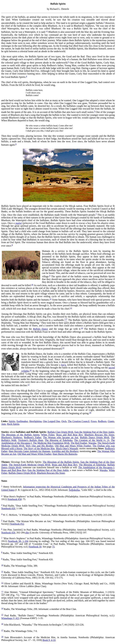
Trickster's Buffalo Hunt (31, 440)
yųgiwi (19, 223)
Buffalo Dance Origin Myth (95, 437)
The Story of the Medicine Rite (39, 448)
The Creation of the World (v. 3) (92, 440)
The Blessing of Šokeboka (59, 440)
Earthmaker (22, 421)
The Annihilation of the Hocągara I (96, 467)
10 (32, 285)
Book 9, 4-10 (49, 640)
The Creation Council (79, 421)
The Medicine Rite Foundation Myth (51, 443)
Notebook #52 (17, 524)
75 (53, 547)
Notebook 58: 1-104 (18, 541)
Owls (64, 421)
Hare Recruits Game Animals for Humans (29, 451)
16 (31, 370)
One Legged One (52, 421)
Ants (4, 424)
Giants (111, 421)
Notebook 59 (35, 547)
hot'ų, (64, 365)
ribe (27, 533)
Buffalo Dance (40, 329)
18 (90, 413)
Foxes (94, 421)
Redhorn (102, 421)
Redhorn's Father (33, 437)
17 (29, 385)
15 (63, 348)
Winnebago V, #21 (10, 618)
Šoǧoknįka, (74, 490)
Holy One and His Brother (40, 446)
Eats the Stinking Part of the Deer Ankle (94, 432)
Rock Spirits (13, 424)
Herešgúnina (35, 421)
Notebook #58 (14, 499)
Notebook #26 (8, 533)
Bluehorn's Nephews (12, 437)
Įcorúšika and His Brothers (65, 451)
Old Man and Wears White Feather (73, 446)
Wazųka (92, 443)
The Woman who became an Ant (61, 437)
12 (71, 308)
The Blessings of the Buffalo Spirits (20, 435)
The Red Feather (79, 443)
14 (82, 328)
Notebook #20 (8, 508)
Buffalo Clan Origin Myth (60, 432)
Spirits (12, 421)
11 (50, 299)
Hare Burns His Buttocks (65, 454)
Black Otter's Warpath (67, 448)
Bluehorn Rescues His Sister (99, 435)
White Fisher (48, 435)
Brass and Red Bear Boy (69, 435)
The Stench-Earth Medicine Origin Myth (29, 465)
